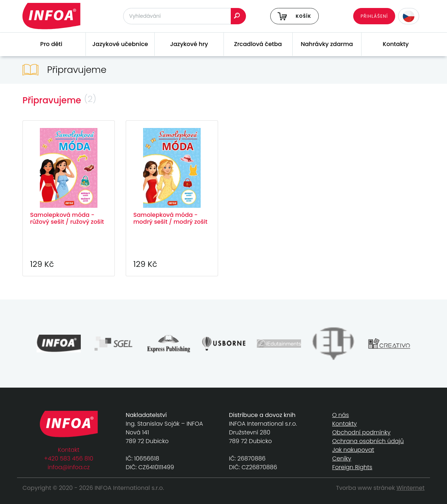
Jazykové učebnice (120, 44)
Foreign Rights (352, 467)
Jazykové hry (189, 44)
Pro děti (51, 44)
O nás (341, 415)
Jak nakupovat (353, 450)
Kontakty (396, 44)
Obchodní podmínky (361, 432)
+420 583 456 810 (69, 458)
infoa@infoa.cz (69, 467)
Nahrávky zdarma (327, 44)
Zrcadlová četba (258, 44)
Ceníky (342, 458)
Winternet (411, 488)
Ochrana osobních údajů (368, 441)
